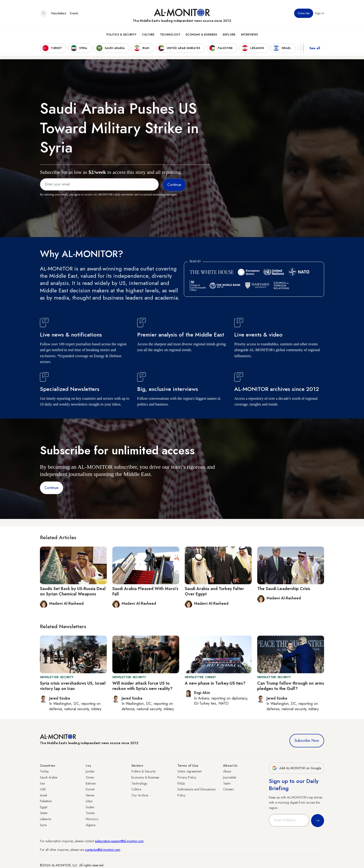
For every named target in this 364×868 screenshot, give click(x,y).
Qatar (44, 813)
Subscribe (304, 14)
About (227, 771)
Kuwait (90, 789)
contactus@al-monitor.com (103, 850)
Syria (43, 825)
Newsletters (59, 14)
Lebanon (46, 819)
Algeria (91, 825)
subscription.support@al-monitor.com (119, 841)
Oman (90, 777)
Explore (229, 35)
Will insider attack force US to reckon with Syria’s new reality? (142, 686)
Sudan (90, 807)
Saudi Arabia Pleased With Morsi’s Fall (145, 591)
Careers (228, 789)
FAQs (181, 783)
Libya (89, 801)
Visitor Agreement (189, 771)
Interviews (249, 35)
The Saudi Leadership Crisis (284, 589)
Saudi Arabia (49, 777)
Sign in (320, 14)
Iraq (88, 766)
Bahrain (91, 783)
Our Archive (140, 795)
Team (227, 783)
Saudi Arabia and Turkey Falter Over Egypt (214, 591)
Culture (148, 35)
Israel (43, 795)
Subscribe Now (307, 741)
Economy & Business (201, 35)
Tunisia (90, 813)
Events (74, 14)
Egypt (44, 807)
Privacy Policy (187, 777)
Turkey (44, 771)
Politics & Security (121, 35)
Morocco (92, 819)
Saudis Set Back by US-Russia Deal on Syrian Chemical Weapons (73, 591)
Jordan (90, 771)
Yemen (90, 795)
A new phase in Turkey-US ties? (215, 683)
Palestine (46, 801)
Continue (52, 488)
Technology (170, 35)
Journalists (230, 777)
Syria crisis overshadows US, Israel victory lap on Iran (73, 686)
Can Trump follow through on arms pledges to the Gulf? (291, 686)
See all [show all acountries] (315, 49)
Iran (42, 783)
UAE (43, 789)
